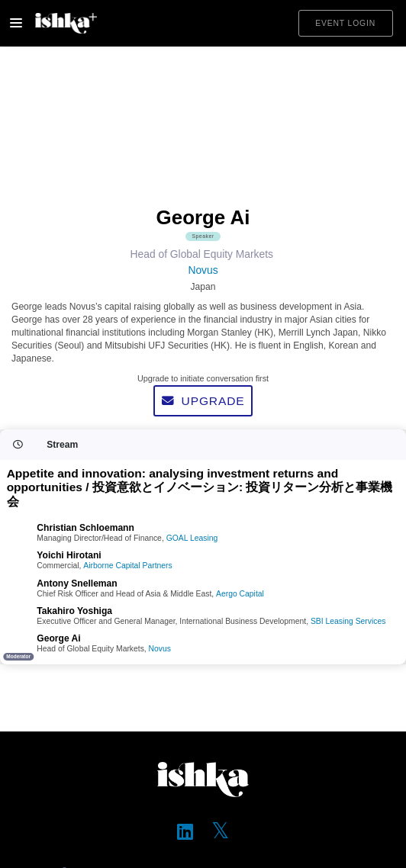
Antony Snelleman (77, 583)
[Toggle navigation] (16, 23)
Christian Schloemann (85, 528)
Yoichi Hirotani (69, 555)
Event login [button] (345, 23)
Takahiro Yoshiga (74, 611)
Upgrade (203, 401)
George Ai (58, 638)
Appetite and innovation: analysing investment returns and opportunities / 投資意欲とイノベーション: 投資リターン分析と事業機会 (200, 487)
